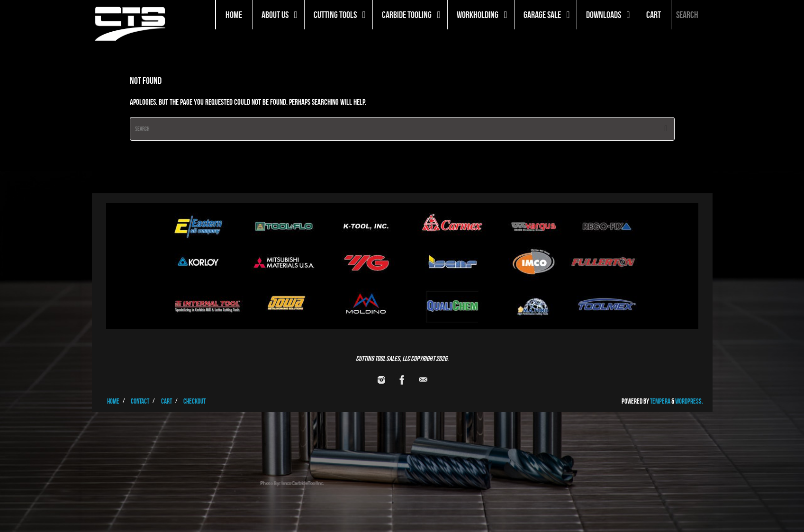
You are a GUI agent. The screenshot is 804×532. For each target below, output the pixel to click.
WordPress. (689, 401)
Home (113, 401)
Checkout (194, 401)
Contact (140, 401)
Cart (167, 401)
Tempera (660, 401)
